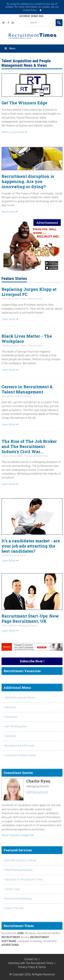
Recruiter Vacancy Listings (20, 860)
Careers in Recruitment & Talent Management (27, 389)
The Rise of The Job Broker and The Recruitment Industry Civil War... (29, 446)
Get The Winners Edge (24, 103)
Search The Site (14, 908)
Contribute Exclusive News (20, 755)
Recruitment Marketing (18, 899)
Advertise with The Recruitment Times (31, 963)
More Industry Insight (18, 835)
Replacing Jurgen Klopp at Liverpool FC (29, 292)
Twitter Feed (12, 889)
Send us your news (15, 132)
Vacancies (11, 717)
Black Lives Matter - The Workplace (27, 339)
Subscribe (11, 736)
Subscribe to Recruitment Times (24, 880)
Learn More (10, 319)
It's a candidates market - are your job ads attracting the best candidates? (31, 546)
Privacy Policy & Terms (32, 967)
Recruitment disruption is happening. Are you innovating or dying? (28, 181)
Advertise (10, 707)
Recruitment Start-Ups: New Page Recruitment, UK (30, 619)
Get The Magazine (15, 726)
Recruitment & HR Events (19, 746)
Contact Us (31, 959)
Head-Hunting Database (19, 870)
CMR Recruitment (37, 792)
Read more (10, 212)
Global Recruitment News (20, 698)
